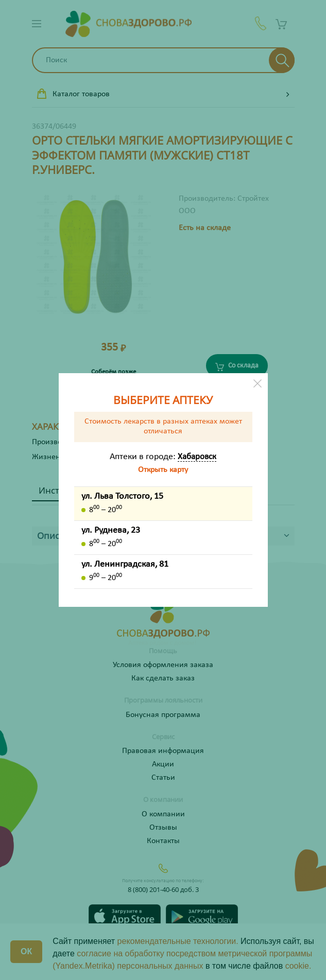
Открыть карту (163, 470)
